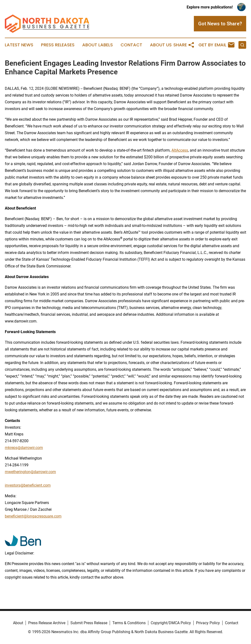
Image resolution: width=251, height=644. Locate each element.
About (18, 623)
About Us (161, 45)
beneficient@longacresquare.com (33, 516)
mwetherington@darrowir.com (30, 472)
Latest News (19, 45)
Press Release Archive (47, 623)
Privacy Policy (208, 623)
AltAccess (180, 150)
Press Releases (58, 45)
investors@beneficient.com (28, 485)
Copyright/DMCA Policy (171, 623)
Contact (131, 45)
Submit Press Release (89, 623)
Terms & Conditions (129, 623)
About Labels (98, 45)
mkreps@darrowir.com (24, 448)
